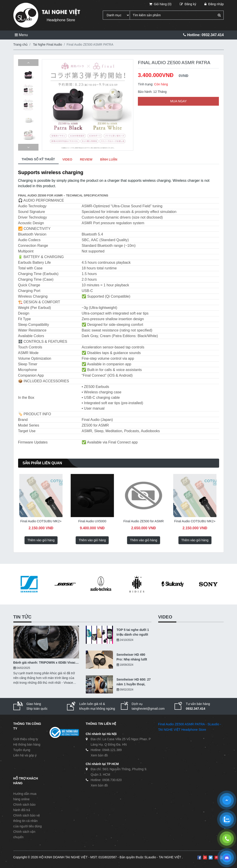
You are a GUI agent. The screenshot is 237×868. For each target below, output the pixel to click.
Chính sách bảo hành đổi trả (24, 807)
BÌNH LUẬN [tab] (109, 159)
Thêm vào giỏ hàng (41, 540)
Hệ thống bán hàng (27, 744)
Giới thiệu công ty (26, 739)
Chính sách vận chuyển (24, 834)
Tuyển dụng (22, 750)
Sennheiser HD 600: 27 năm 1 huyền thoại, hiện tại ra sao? (134, 682)
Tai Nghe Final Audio (48, 44)
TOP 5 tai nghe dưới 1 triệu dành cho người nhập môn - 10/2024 (133, 632)
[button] (28, 63)
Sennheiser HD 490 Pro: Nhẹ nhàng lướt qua (132, 657)
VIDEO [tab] (67, 159)
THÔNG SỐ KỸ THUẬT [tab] (38, 159)
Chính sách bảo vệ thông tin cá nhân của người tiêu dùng (28, 821)
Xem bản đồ (99, 755)
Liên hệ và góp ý (25, 755)
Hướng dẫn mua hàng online (25, 796)
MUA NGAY (178, 101)
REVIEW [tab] (86, 159)
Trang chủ (21, 44)
